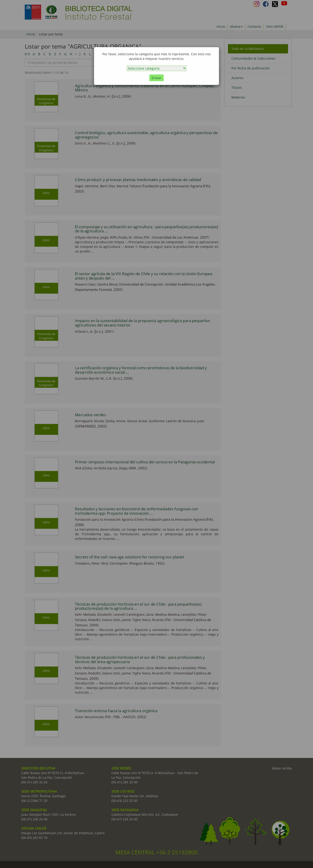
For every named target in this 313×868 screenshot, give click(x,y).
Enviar (156, 78)
